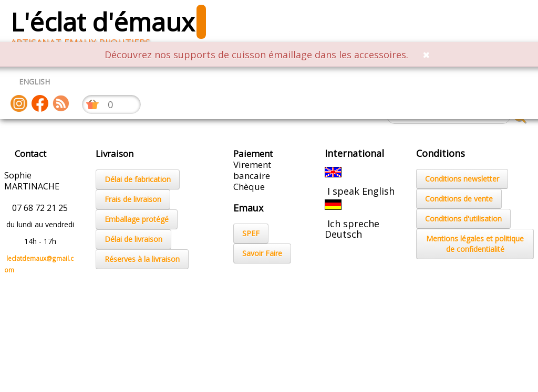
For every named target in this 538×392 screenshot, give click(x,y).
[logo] (112, 26)
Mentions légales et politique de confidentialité (475, 244)
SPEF (251, 233)
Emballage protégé (137, 219)
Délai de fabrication (138, 179)
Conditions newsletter (462, 179)
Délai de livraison (133, 239)
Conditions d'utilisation (463, 219)
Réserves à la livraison (142, 259)
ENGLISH (34, 82)
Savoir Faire (262, 253)
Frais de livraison (133, 199)
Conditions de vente (459, 199)
